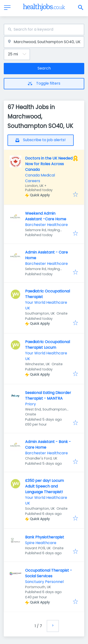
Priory (31, 404)
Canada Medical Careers (40, 178)
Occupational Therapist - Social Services (49, 573)
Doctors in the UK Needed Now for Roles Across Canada (49, 164)
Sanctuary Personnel (44, 582)
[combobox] (44, 30)
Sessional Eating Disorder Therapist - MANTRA (48, 396)
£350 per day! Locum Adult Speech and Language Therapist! (44, 486)
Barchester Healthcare (46, 225)
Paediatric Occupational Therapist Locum (48, 345)
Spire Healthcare (41, 543)
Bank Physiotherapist (45, 537)
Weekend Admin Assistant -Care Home (46, 216)
